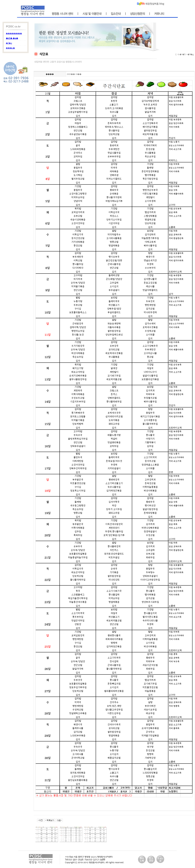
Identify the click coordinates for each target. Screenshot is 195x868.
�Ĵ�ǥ (9, 43)
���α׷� (10, 48)
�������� (14, 33)
